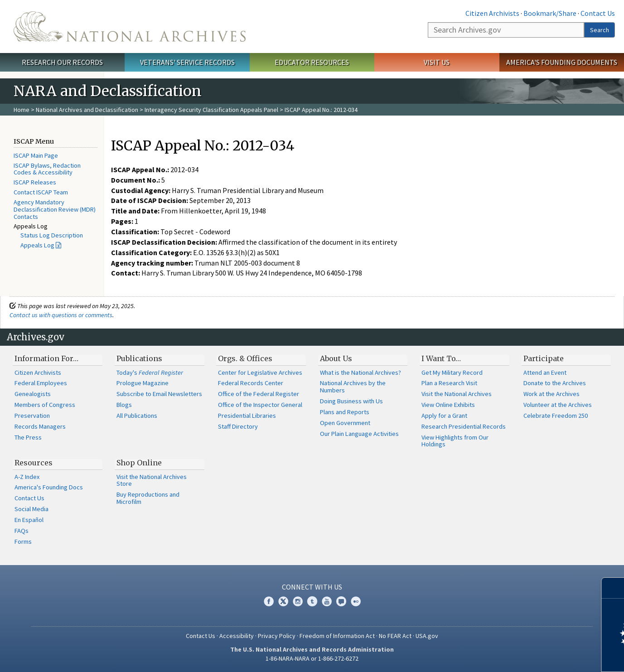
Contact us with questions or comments (61, 315)
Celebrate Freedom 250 (556, 416)
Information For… (46, 358)
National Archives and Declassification (87, 110)
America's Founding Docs (49, 487)
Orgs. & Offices (245, 358)
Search (600, 30)
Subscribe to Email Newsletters (159, 394)
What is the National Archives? (360, 372)
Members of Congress (45, 405)
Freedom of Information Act (337, 636)
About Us (336, 358)
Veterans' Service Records (187, 62)
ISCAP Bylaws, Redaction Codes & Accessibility (47, 169)
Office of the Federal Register (259, 394)
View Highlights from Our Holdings (455, 441)
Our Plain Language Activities (359, 434)
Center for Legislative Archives (260, 372)
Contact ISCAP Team (41, 192)
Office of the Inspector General (260, 405)
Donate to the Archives (555, 383)
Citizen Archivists (492, 13)
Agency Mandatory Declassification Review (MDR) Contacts (55, 209)
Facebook (269, 601)
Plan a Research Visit (449, 383)
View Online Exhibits (448, 405)
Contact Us (598, 13)
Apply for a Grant (444, 416)
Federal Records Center (251, 383)
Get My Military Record (452, 372)
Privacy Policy (277, 636)
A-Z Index (27, 477)
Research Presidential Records (464, 426)
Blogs (124, 405)
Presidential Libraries (247, 416)
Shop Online (139, 463)
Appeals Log (37, 245)
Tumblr (312, 601)
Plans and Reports (345, 412)
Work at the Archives (551, 394)
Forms (23, 541)
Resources (34, 463)
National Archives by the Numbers (353, 387)
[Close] (613, 588)
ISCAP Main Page (36, 155)
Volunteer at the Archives (558, 405)
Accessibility (237, 636)
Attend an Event (545, 372)
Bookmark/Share (550, 13)
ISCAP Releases (35, 182)
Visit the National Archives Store (152, 480)
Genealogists (33, 394)
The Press (28, 437)
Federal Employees (41, 383)
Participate (544, 358)
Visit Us (437, 62)
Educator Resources (312, 62)
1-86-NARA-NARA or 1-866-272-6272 (312, 658)
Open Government (345, 423)
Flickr (356, 601)
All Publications (137, 416)
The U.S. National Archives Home (130, 27)
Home (22, 110)
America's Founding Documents (562, 62)
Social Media (31, 509)
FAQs (22, 531)
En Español (29, 520)
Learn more (543, 656)
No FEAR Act (395, 636)
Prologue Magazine (143, 383)
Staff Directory (238, 426)
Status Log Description (52, 235)
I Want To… (441, 358)
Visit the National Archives (457, 394)
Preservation (32, 416)
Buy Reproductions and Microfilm (148, 498)
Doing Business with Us (351, 401)
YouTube (327, 601)
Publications (139, 358)
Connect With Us (312, 587)
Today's (150, 372)
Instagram (298, 601)
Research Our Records (62, 62)
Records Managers (40, 426)
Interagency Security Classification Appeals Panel (211, 110)
